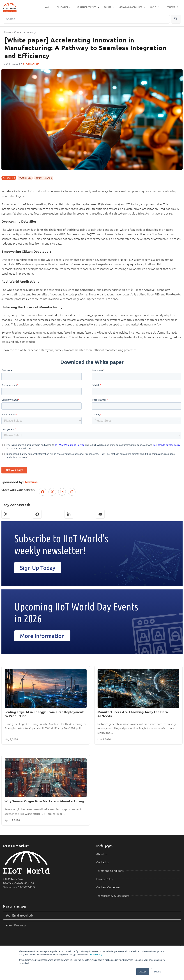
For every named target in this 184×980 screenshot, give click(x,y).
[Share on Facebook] (43, 492)
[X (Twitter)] (6, 514)
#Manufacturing (44, 178)
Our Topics (62, 7)
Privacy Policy (95, 955)
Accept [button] (143, 972)
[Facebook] (37, 514)
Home (47, 7)
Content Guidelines (108, 887)
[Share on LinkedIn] (62, 492)
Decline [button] (158, 972)
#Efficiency (25, 178)
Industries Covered (86, 7)
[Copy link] (72, 492)
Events (107, 7)
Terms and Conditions (110, 871)
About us (155, 7)
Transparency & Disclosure (113, 896)
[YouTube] (100, 514)
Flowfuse (31, 482)
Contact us (172, 7)
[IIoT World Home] (45, 862)
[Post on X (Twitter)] (52, 492)
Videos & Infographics (131, 7)
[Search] (86, 19)
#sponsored (9, 178)
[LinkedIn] (69, 514)
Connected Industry (25, 32)
